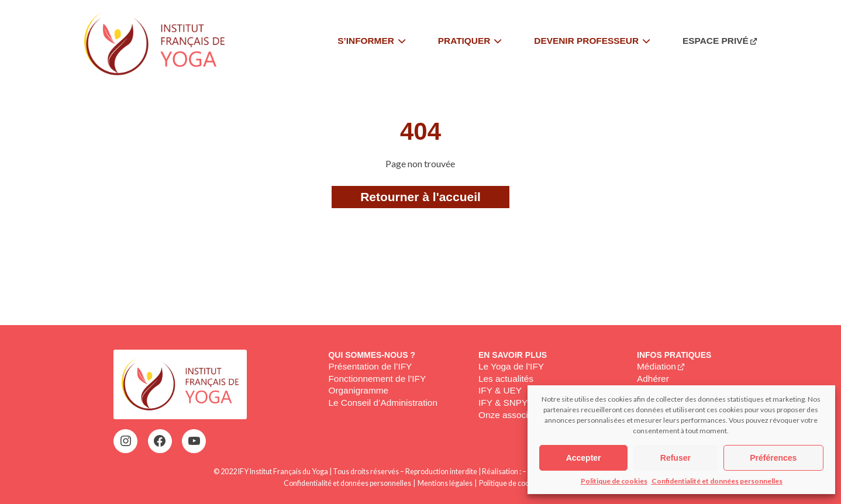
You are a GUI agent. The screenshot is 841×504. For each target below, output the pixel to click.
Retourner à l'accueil (420, 197)
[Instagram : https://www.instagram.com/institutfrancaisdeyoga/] (126, 441)
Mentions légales (445, 483)
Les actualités (506, 379)
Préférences (773, 458)
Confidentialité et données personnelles (717, 481)
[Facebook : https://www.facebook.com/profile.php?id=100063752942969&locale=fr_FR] (160, 441)
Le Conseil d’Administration (383, 403)
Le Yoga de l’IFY (511, 366)
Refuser (675, 458)
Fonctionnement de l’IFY (377, 379)
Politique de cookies (614, 481)
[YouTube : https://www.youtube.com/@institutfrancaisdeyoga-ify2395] (194, 441)
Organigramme (358, 390)
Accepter (584, 458)
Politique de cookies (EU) (518, 483)
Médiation (656, 366)
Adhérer (653, 379)
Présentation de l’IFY (370, 366)
